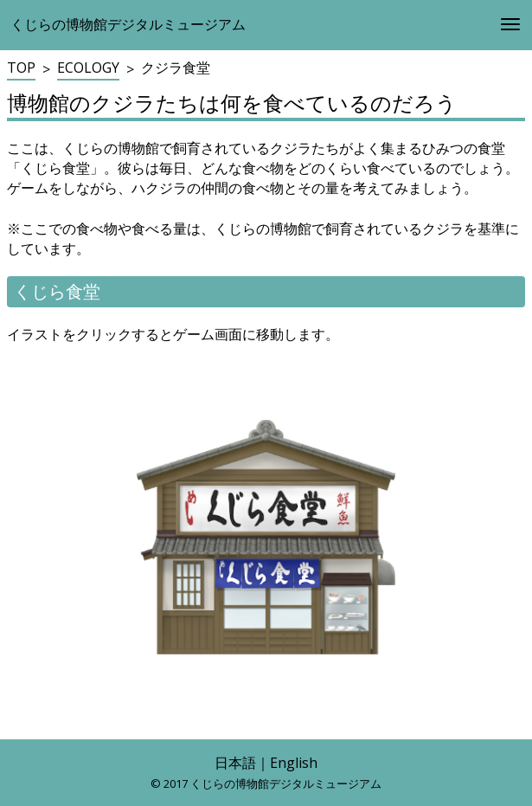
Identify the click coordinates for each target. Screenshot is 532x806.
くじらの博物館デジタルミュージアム (128, 24)
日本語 (235, 763)
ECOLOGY (88, 68)
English (294, 763)
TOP (21, 68)
